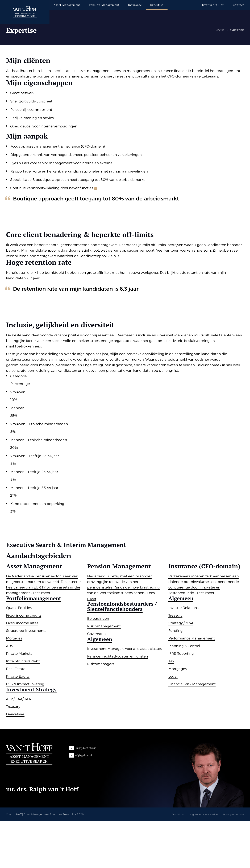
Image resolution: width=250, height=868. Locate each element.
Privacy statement (230, 861)
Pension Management (107, 5)
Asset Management (69, 5)
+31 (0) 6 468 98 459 (86, 795)
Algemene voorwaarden (197, 861)
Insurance (137, 5)
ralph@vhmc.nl (84, 802)
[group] (45, 682)
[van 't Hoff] (30, 12)
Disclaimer (169, 861)
